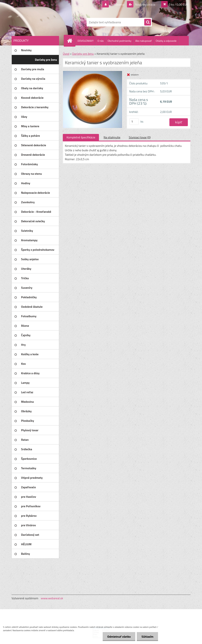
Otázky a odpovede (166, 41)
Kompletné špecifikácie (81, 137)
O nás (101, 41)
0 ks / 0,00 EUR (179, 4)
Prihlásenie (117, 4)
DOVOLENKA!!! (86, 41)
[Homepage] (71, 41)
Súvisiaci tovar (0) (140, 137)
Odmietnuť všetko (119, 637)
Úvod (66, 54)
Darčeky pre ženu (83, 54)
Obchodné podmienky (119, 41)
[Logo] (37, 22)
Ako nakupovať (143, 41)
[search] (148, 22)
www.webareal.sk (52, 598)
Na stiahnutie (112, 137)
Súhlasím (147, 637)
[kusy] (134, 122)
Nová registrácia (145, 4)
